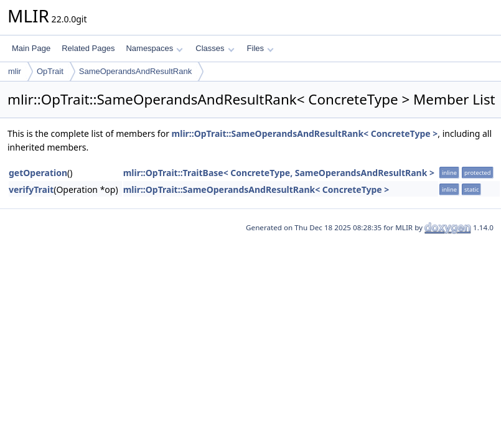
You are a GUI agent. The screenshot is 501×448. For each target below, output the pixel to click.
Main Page (31, 48)
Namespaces (154, 48)
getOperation (38, 173)
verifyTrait (31, 189)
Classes (215, 48)
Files (260, 48)
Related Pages (88, 48)
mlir (15, 71)
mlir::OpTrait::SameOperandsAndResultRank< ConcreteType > (305, 133)
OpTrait (50, 71)
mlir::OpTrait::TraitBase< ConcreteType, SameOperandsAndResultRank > (279, 173)
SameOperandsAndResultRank (135, 71)
